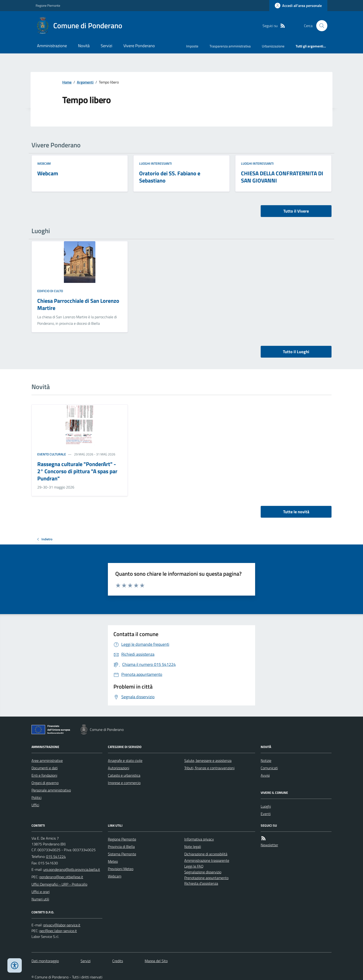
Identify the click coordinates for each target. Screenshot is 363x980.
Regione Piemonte (48, 5)
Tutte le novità (296, 512)
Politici (36, 798)
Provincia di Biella (121, 847)
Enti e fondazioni (44, 775)
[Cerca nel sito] (320, 26)
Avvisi (265, 775)
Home (67, 82)
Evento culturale (52, 454)
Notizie (266, 761)
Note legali (193, 847)
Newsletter (269, 845)
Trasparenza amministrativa (230, 46)
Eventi (266, 814)
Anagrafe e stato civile (125, 761)
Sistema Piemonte (122, 854)
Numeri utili (40, 899)
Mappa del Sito (156, 961)
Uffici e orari (41, 892)
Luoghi (266, 806)
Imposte (192, 46)
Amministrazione (52, 46)
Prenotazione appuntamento (206, 878)
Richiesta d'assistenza (201, 883)
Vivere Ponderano (139, 46)
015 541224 (56, 856)
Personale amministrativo (51, 790)
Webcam (44, 163)
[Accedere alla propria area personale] (298, 6)
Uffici (35, 805)
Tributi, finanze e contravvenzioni (209, 768)
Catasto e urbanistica (124, 775)
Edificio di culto (50, 291)
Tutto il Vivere (296, 211)
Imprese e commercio (124, 783)
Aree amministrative (47, 761)
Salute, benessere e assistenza (208, 761)
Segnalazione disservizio (203, 872)
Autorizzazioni (119, 768)
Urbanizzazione (273, 46)
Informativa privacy (199, 839)
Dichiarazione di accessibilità (206, 854)
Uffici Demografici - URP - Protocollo (59, 884)
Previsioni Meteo (121, 869)
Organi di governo (45, 783)
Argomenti (85, 82)
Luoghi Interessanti (155, 163)
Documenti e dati (45, 768)
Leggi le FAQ (194, 866)
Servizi (106, 46)
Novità (84, 46)
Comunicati (269, 768)
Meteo (113, 861)
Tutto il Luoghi (296, 352)
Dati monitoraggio (45, 961)
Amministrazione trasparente (207, 860)
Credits (118, 961)
